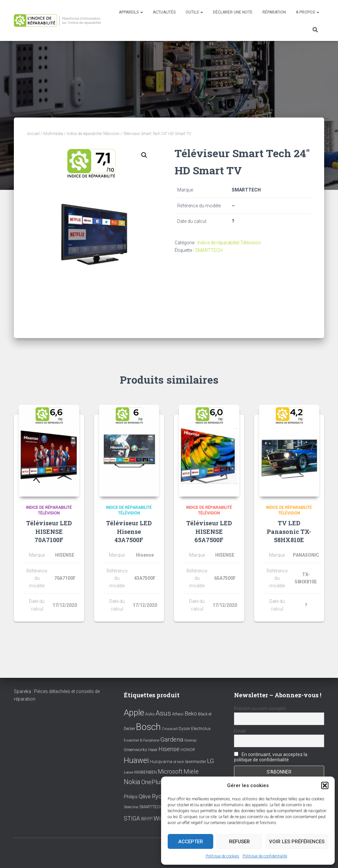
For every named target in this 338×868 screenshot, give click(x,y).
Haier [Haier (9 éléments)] (153, 750)
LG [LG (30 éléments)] (210, 761)
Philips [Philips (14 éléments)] (131, 797)
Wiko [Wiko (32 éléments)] (160, 818)
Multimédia (53, 134)
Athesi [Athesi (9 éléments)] (178, 714)
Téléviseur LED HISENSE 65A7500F (209, 531)
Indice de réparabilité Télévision (93, 134)
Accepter (191, 842)
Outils (194, 12)
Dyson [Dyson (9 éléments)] (184, 729)
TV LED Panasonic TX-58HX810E (289, 531)
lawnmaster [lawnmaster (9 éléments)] (196, 762)
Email (240, 731)
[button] (325, 785)
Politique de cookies (222, 856)
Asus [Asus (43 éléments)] (163, 713)
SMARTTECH (209, 250)
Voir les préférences (297, 842)
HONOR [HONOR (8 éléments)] (188, 750)
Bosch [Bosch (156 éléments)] (148, 727)
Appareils (131, 12)
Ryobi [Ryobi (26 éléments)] (159, 796)
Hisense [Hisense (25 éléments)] (169, 749)
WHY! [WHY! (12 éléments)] (147, 819)
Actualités (164, 12)
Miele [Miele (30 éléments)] (191, 772)
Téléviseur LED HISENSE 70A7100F (49, 531)
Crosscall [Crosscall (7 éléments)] (170, 729)
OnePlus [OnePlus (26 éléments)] (152, 782)
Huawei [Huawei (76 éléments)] (136, 760)
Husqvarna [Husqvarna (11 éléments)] (161, 761)
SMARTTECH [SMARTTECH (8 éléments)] (151, 807)
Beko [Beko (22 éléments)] (191, 713)
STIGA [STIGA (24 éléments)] (132, 818)
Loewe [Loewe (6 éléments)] (129, 772)
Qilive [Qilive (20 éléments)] (145, 797)
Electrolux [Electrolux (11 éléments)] (201, 728)
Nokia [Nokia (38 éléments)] (132, 782)
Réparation (274, 12)
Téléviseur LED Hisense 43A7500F (129, 531)
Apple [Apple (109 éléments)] (134, 712)
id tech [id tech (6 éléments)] (179, 762)
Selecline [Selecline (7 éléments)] (131, 807)
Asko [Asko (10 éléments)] (150, 714)
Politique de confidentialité (265, 856)
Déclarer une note (233, 12)
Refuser (239, 842)
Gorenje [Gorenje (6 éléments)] (190, 740)
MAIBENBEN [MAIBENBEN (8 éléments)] (146, 772)
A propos (307, 12)
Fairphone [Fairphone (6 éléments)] (151, 740)
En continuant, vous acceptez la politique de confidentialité (271, 757)
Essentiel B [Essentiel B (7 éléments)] (133, 740)
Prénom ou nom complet (260, 709)
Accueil (33, 134)
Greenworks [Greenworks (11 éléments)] (135, 749)
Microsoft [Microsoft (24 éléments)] (170, 772)
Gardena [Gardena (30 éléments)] (172, 740)
